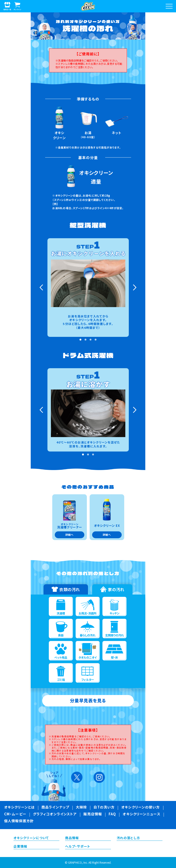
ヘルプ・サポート (78, 847)
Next (134, 287)
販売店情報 (93, 814)
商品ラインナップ (55, 808)
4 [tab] (96, 340)
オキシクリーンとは (19, 808)
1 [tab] (80, 340)
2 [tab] (85, 340)
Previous (42, 287)
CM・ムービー (15, 814)
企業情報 (20, 847)
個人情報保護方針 (19, 821)
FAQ (112, 814)
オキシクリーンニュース (141, 814)
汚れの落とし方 (128, 838)
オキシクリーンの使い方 (140, 808)
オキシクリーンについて (31, 838)
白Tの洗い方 (104, 808)
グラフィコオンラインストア (55, 814)
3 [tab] (91, 340)
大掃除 (81, 808)
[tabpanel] (88, 288)
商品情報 (72, 838)
